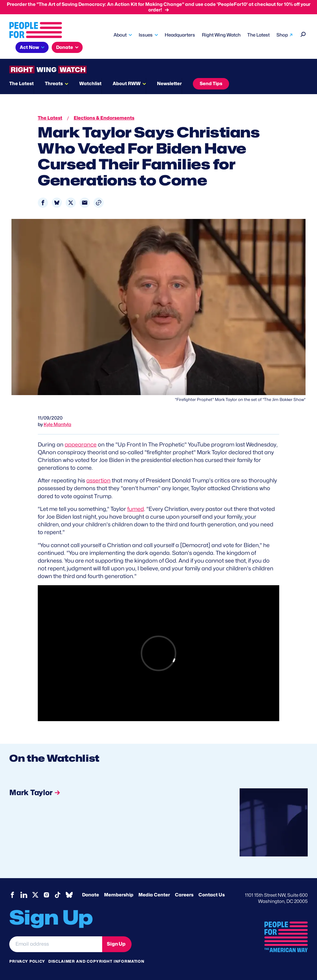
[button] (99, 203)
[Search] (303, 34)
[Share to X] (71, 203)
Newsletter (169, 84)
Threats (54, 84)
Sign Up (116, 944)
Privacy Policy (27, 961)
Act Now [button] (29, 47)
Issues (146, 35)
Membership (119, 895)
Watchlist (90, 84)
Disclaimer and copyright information (96, 961)
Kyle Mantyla (57, 425)
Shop (282, 35)
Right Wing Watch (221, 35)
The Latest (258, 35)
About (120, 35)
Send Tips (211, 84)
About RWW (127, 84)
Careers (184, 895)
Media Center (154, 895)
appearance (81, 444)
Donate (91, 895)
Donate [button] (65, 47)
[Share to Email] (85, 203)
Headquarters (180, 35)
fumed (136, 509)
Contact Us (212, 895)
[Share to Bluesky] (57, 203)
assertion (98, 480)
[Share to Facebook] (43, 203)
